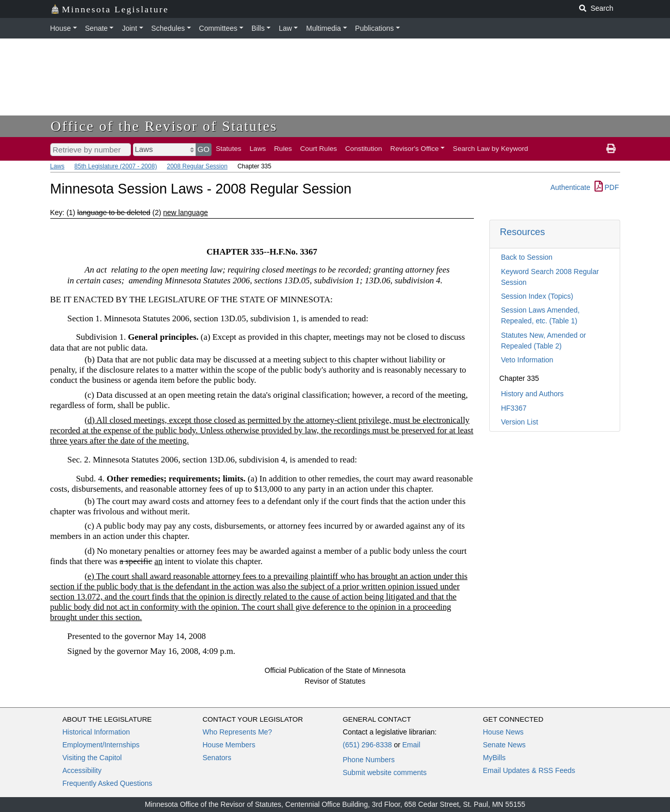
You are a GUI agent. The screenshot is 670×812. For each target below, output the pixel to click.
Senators (217, 758)
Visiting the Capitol (92, 758)
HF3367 (514, 408)
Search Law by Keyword (491, 149)
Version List (520, 422)
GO (204, 149)
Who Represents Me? (237, 732)
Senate (97, 28)
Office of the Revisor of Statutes (164, 126)
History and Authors (532, 394)
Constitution (363, 149)
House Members (229, 745)
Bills (258, 28)
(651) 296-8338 (368, 745)
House (61, 28)
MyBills (494, 758)
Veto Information (527, 360)
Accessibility (82, 770)
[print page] (611, 149)
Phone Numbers (369, 760)
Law (285, 28)
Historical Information (97, 732)
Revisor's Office (415, 149)
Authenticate (570, 187)
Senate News (504, 745)
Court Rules (319, 149)
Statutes (228, 149)
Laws (258, 149)
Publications (375, 28)
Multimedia (323, 28)
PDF (607, 187)
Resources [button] (523, 232)
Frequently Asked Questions (108, 783)
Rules (283, 149)
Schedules (168, 28)
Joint (129, 28)
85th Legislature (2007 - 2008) (116, 166)
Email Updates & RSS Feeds (529, 770)
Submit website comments (385, 772)
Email (411, 745)
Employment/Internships (101, 745)
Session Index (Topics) (537, 296)
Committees (218, 28)
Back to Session (527, 257)
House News (503, 732)
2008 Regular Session (197, 166)
